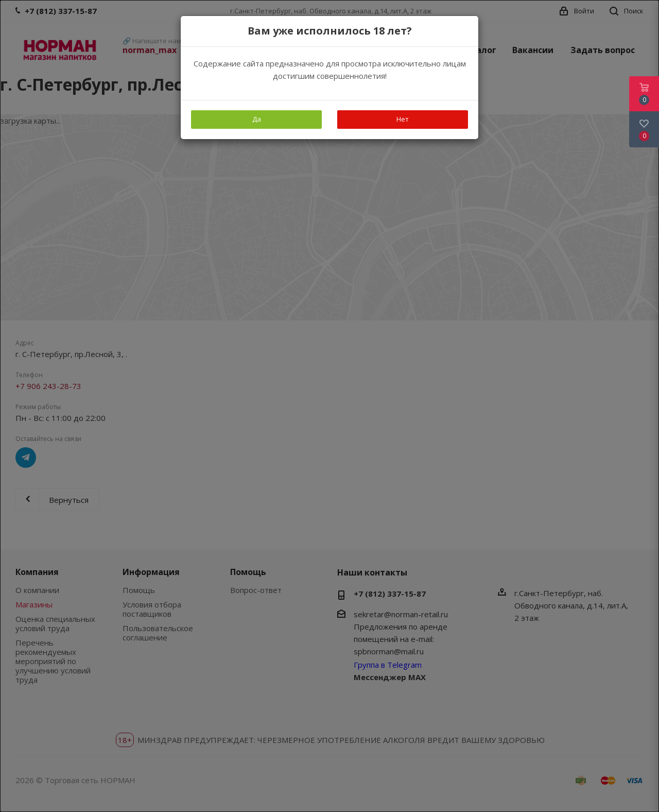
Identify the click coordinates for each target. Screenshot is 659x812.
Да (257, 119)
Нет (403, 119)
